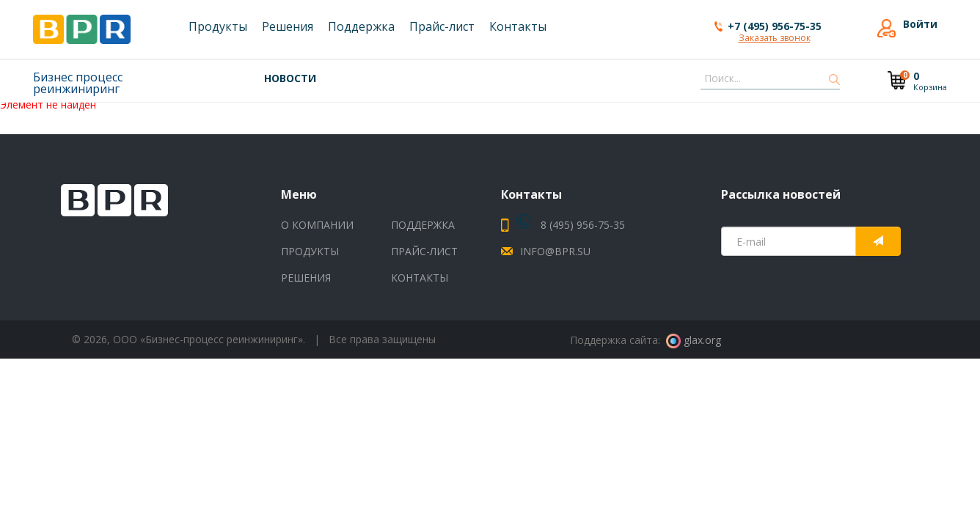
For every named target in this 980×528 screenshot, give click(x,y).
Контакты (420, 278)
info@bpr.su (555, 251)
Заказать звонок (775, 39)
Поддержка (423, 225)
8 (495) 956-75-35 (570, 225)
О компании (317, 225)
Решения (306, 278)
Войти (920, 24)
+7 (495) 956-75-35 (775, 26)
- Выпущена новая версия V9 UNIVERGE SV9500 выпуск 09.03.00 (529, 77)
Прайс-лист (424, 251)
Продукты (310, 251)
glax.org (694, 340)
